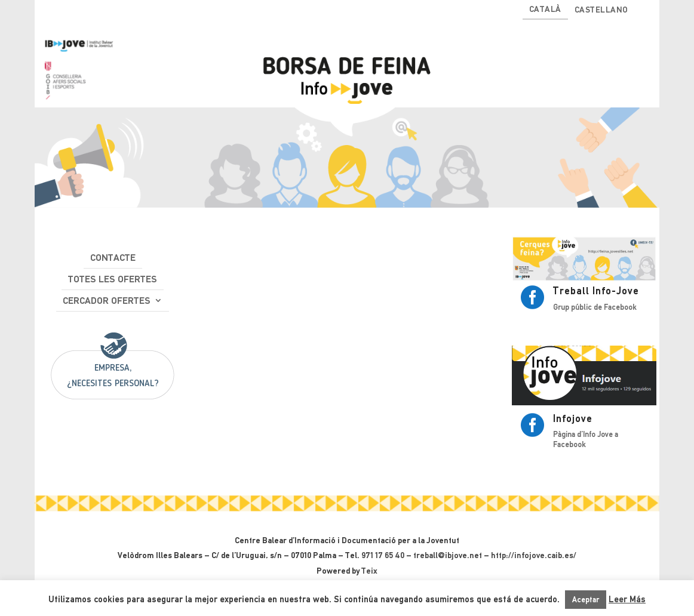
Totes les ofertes (113, 279)
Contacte (113, 258)
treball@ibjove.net (448, 555)
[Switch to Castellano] (601, 12)
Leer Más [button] (627, 599)
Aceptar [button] (586, 600)
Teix (369, 571)
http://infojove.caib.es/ (534, 555)
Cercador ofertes (107, 301)
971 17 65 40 (383, 555)
